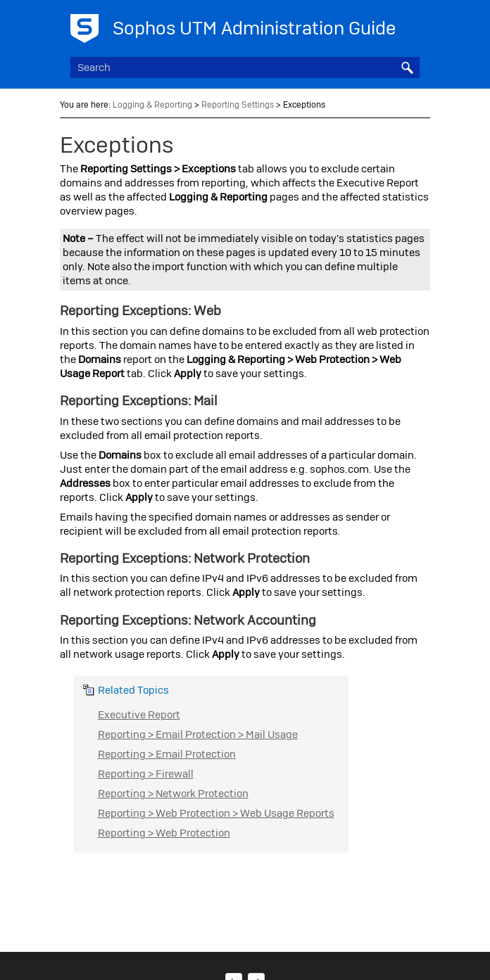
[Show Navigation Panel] (412, 25)
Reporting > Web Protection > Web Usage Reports (216, 813)
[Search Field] (245, 68)
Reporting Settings (238, 105)
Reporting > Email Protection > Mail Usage (198, 734)
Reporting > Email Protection (167, 754)
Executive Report (139, 715)
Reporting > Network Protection (173, 794)
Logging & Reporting (152, 105)
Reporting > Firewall (146, 774)
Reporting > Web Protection (164, 833)
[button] (407, 68)
